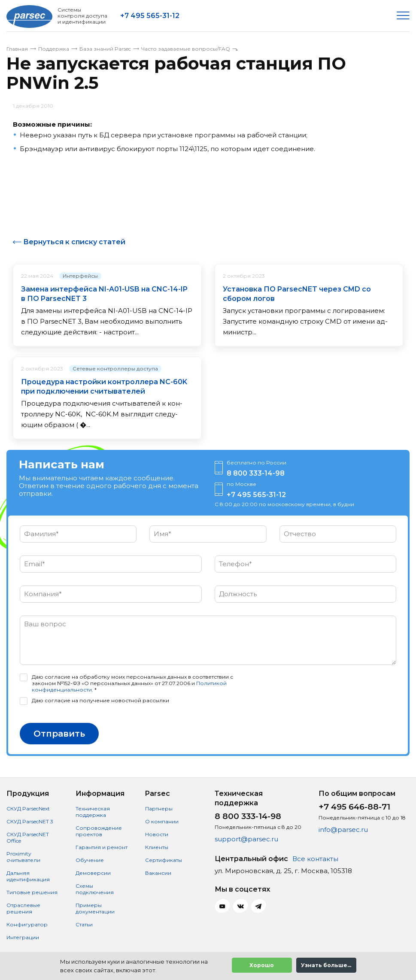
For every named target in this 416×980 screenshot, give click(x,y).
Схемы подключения (95, 889)
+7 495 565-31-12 (150, 16)
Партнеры (159, 809)
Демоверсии (93, 873)
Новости (157, 834)
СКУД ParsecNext (28, 809)
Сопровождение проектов (99, 831)
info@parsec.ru (343, 830)
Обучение (90, 860)
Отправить (59, 734)
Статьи (84, 924)
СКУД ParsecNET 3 (30, 821)
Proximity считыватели (23, 857)
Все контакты (315, 859)
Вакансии (158, 873)
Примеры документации (95, 908)
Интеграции (23, 937)
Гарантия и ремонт (102, 847)
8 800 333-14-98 (256, 473)
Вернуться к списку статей (74, 242)
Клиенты (157, 847)
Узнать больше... (326, 965)
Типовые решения (32, 892)
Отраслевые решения (23, 908)
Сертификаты (164, 860)
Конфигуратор (27, 924)
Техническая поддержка (93, 812)
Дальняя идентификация (28, 876)
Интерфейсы (80, 276)
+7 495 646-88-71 (354, 807)
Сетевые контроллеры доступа (115, 369)
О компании (162, 821)
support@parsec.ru (246, 839)
